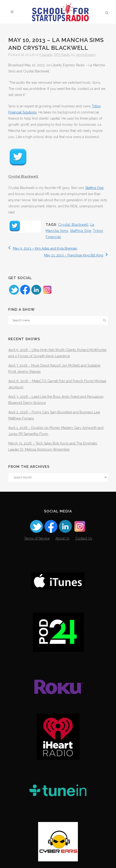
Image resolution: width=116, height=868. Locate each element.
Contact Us (84, 538)
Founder (46, 55)
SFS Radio (62, 55)
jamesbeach (86, 55)
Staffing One (94, 188)
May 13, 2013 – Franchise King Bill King (76, 255)
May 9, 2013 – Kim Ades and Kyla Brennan (43, 248)
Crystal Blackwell (73, 225)
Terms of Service (37, 538)
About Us (62, 538)
